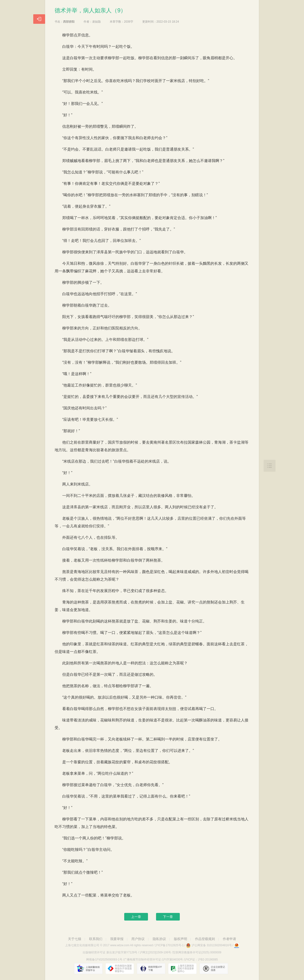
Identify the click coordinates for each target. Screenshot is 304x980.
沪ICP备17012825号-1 (169, 945)
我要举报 (117, 939)
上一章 (136, 917)
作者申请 (229, 939)
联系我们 (96, 939)
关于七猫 (75, 939)
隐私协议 (159, 939)
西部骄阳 (69, 22)
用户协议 (138, 939)
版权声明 (180, 939)
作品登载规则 (205, 939)
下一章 (168, 917)
